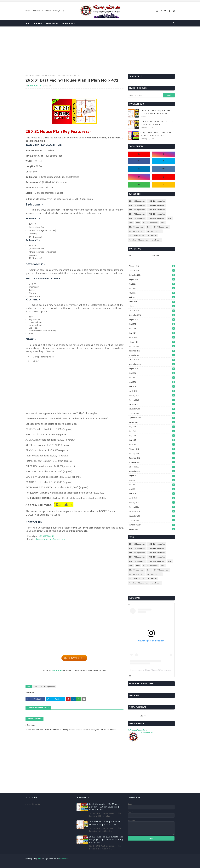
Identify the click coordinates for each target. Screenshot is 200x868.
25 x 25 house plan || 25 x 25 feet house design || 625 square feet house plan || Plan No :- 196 (106, 839)
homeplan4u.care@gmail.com (50, 539)
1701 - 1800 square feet (157, 214)
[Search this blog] (145, 95)
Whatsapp (156, 255)
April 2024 (152, 333)
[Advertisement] (100, 50)
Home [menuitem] (28, 23)
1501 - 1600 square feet (157, 210)
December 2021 (152, 458)
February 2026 (152, 266)
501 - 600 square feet (136, 227)
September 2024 (152, 315)
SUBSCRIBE (57, 670)
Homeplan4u (64, 859)
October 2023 (152, 360)
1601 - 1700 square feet (137, 214)
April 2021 (152, 494)
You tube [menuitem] (38, 23)
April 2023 (152, 387)
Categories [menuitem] (51, 23)
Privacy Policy (59, 11)
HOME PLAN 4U (34, 86)
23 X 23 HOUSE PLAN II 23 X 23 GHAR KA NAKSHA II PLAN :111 (157, 123)
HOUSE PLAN (152, 236)
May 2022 (152, 436)
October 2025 (152, 271)
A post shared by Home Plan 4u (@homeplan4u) (151, 670)
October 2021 (152, 467)
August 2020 (152, 529)
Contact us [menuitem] (68, 23)
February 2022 (152, 449)
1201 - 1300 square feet (137, 205)
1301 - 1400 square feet (157, 205)
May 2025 (152, 293)
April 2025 (152, 297)
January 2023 (152, 400)
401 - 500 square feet (150, 223)
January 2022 (152, 453)
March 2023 (152, 391)
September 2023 (152, 364)
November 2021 (152, 462)
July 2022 (152, 427)
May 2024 (152, 329)
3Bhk (138, 223)
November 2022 (152, 409)
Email (130, 255)
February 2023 (152, 395)
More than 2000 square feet (139, 240)
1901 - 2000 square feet (157, 218)
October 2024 (152, 311)
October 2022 (152, 413)
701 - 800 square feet (136, 231)
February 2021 (152, 503)
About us (36, 11)
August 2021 (152, 476)
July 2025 (152, 284)
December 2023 (152, 351)
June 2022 (152, 431)
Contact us (46, 11)
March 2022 (152, 445)
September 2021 (152, 471)
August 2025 (152, 279)
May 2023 (152, 382)
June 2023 (152, 378)
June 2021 (152, 485)
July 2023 (152, 373)
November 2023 (152, 355)
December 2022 (152, 404)
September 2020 (152, 525)
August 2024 (152, 320)
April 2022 (152, 440)
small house (156, 240)
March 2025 (152, 302)
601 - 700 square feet (161, 227)
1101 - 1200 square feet (157, 201)
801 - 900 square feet (39, 75)
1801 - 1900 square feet (137, 218)
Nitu (39, 859)
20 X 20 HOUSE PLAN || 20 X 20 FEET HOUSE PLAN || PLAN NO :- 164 (157, 112)
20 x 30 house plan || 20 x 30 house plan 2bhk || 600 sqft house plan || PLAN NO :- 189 (105, 807)
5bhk (149, 227)
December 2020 (152, 511)
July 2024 (152, 324)
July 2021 (152, 480)
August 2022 (152, 422)
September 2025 (152, 275)
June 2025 (152, 288)
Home (28, 11)
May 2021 (152, 489)
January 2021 (152, 507)
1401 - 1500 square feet (137, 210)
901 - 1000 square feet (137, 236)
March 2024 (152, 337)
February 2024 (152, 342)
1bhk (170, 218)
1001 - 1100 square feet (137, 201)
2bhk (35, 687)
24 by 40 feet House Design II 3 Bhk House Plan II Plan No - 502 (156, 134)
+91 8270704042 (46, 536)
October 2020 (152, 520)
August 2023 (152, 369)
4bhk (163, 223)
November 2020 (152, 516)
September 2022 (152, 418)
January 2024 (152, 346)
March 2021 (152, 498)
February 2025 (152, 306)
